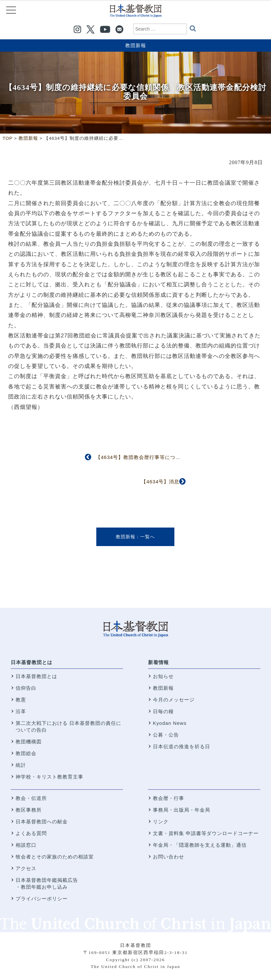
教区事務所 (29, 810)
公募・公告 (166, 735)
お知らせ (163, 676)
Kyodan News (170, 723)
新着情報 (158, 662)
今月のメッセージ (174, 700)
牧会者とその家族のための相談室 (55, 857)
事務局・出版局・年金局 (182, 810)
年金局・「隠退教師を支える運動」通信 (200, 845)
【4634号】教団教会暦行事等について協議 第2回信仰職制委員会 (174, 457)
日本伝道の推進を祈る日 (182, 746)
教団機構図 (29, 742)
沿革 (21, 711)
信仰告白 (26, 688)
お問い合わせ (169, 857)
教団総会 (26, 753)
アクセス (26, 868)
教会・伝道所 (31, 798)
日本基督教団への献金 (42, 822)
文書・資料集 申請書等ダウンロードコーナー (206, 833)
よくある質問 (31, 833)
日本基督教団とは (32, 662)
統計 (21, 765)
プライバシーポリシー (42, 899)
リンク (161, 822)
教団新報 (136, 45)
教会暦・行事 (169, 798)
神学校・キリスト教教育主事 (49, 777)
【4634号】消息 (160, 482)
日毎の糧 (163, 711)
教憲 (21, 700)
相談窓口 (26, 845)
